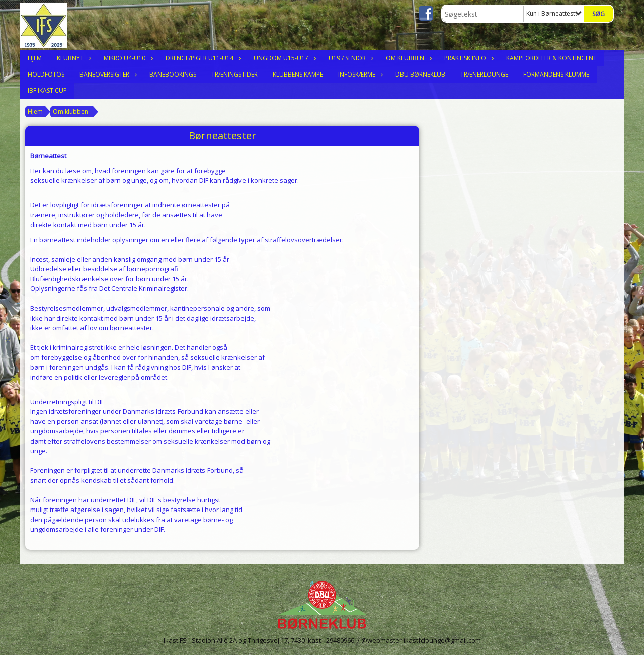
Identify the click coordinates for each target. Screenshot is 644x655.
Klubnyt (73, 58)
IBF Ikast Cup (47, 90)
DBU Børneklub (420, 74)
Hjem (35, 58)
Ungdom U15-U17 (284, 58)
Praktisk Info (468, 58)
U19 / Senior (350, 58)
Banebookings (173, 74)
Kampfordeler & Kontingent (551, 58)
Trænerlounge (484, 74)
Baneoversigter (107, 74)
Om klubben (408, 58)
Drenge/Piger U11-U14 (202, 58)
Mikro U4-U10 (127, 58)
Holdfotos (46, 74)
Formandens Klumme (556, 74)
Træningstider (234, 74)
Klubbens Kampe (298, 74)
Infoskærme (359, 74)
